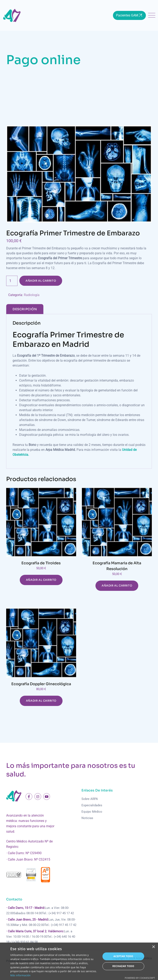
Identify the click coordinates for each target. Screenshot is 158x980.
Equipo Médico (92, 812)
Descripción (25, 309)
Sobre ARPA (90, 799)
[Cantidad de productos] (12, 281)
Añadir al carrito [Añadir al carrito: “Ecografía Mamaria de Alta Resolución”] (117, 586)
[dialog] (79, 961)
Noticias (87, 818)
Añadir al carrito (41, 281)
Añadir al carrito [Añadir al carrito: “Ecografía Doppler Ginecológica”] (41, 701)
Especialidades (92, 805)
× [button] (153, 947)
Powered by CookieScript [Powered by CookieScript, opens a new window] (140, 978)
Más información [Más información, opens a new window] (20, 975)
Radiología (32, 295)
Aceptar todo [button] (123, 956)
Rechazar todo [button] (123, 966)
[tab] (25, 309)
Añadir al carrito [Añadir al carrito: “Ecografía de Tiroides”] (41, 580)
